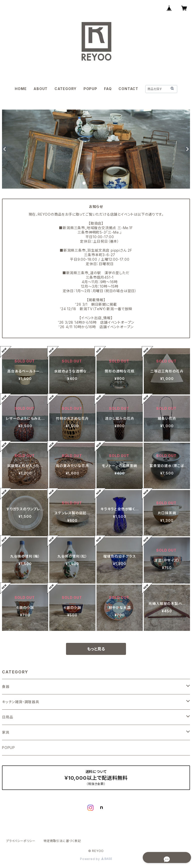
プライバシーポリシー (21, 841)
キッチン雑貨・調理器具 (21, 702)
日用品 (7, 717)
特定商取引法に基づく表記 (62, 841)
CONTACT (128, 89)
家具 (6, 732)
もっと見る (96, 649)
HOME (21, 89)
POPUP (90, 89)
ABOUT (40, 89)
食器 (6, 687)
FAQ (108, 89)
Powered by (96, 859)
